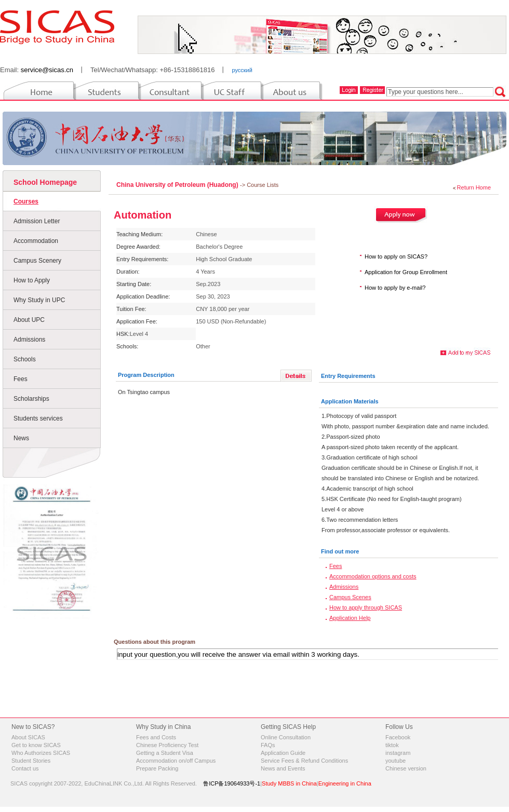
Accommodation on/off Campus (176, 761)
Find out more (340, 551)
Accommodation (36, 241)
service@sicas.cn (47, 70)
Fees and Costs (156, 737)
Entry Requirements (348, 376)
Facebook (398, 737)
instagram (398, 753)
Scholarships (31, 399)
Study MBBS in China (289, 783)
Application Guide (283, 753)
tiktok (392, 745)
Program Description (146, 375)
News (21, 438)
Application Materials (350, 401)
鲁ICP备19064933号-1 (232, 783)
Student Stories (31, 761)
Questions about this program (155, 642)
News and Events (283, 768)
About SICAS (28, 737)
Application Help (350, 618)
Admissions (29, 340)
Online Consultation (286, 737)
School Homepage (45, 182)
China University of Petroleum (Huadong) (178, 185)
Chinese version (406, 768)
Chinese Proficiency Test (167, 745)
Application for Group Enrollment (406, 272)
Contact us (25, 768)
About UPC (29, 320)
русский (242, 70)
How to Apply (32, 280)
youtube (396, 761)
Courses (26, 201)
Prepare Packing (157, 768)
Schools (25, 359)
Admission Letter (37, 221)
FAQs (268, 745)
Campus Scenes (350, 597)
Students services (38, 418)
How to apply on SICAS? (396, 256)
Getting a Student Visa (165, 753)
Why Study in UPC (39, 300)
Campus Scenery (37, 261)
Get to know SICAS (36, 745)
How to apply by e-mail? (395, 288)
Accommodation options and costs (373, 576)
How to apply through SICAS (366, 607)
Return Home (474, 187)
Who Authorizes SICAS (41, 753)
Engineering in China (345, 783)
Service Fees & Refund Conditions (304, 761)
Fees (21, 379)
